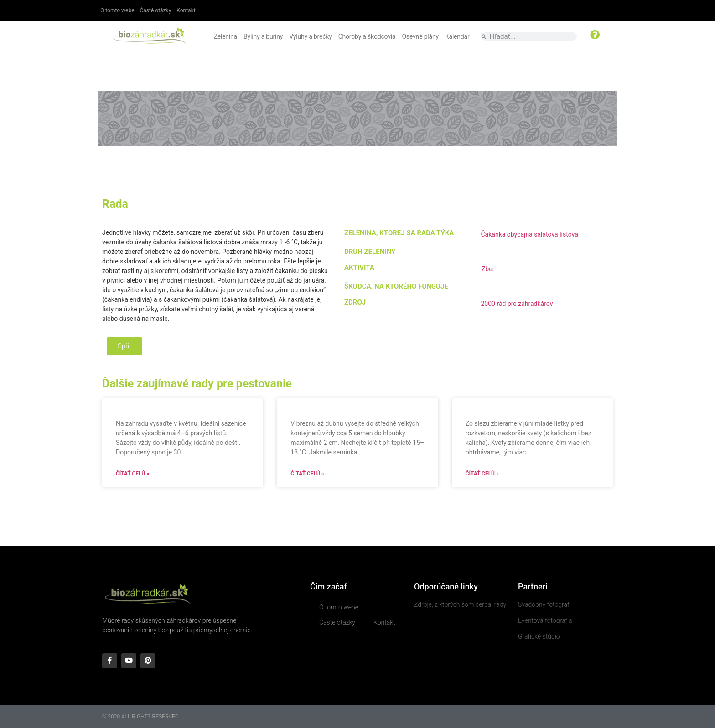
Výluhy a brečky (310, 36)
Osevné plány (420, 36)
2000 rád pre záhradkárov (517, 304)
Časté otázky (156, 10)
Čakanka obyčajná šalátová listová (529, 234)
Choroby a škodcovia (367, 36)
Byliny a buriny (263, 36)
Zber (488, 269)
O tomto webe (117, 10)
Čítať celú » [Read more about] (132, 474)
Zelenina (225, 36)
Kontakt (186, 10)
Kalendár (457, 36)
